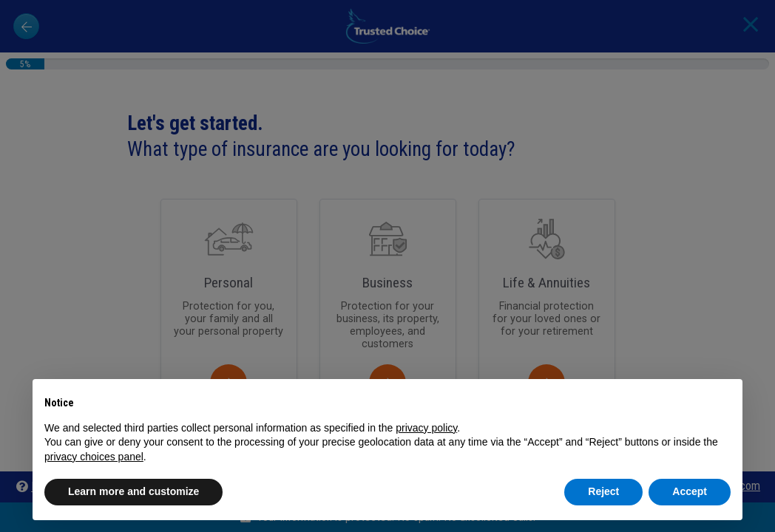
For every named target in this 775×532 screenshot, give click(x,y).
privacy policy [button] (426, 428)
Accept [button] (690, 491)
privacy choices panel (94, 457)
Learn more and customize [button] (133, 491)
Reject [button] (603, 491)
